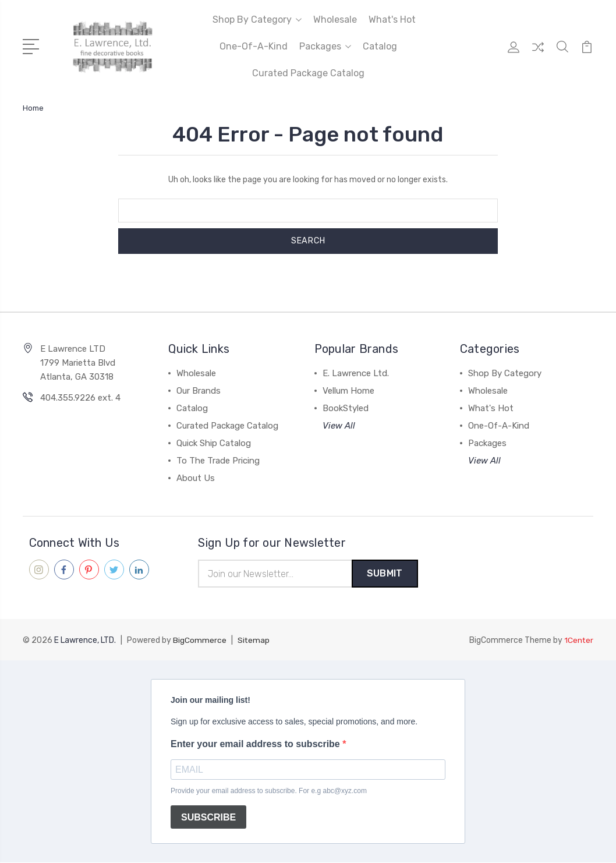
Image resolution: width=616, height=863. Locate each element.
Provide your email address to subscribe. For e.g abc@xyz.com (269, 791)
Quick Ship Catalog (214, 443)
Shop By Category (257, 20)
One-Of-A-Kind (254, 46)
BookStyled (346, 408)
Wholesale (335, 20)
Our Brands (199, 391)
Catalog (380, 46)
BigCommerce (200, 641)
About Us (196, 478)
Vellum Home (348, 391)
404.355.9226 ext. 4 (80, 398)
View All (339, 426)
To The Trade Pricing (218, 461)
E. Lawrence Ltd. (356, 373)
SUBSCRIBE (208, 818)
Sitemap (254, 641)
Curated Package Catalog (308, 73)
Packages (325, 46)
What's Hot (392, 20)
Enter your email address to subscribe (256, 744)
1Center (578, 641)
